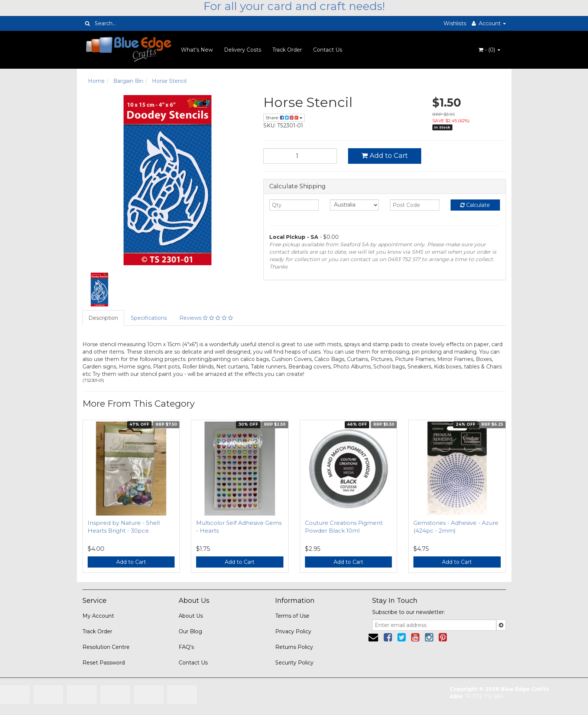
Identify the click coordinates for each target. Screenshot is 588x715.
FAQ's (186, 647)
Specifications (149, 318)
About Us (191, 616)
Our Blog (190, 631)
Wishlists (455, 23)
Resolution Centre (106, 647)
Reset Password (104, 663)
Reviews (206, 318)
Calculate (475, 205)
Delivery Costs (243, 50)
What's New (197, 50)
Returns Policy (294, 647)
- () (489, 50)
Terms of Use (292, 616)
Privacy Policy (293, 631)
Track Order (287, 50)
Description (103, 318)
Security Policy (294, 663)
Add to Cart (385, 156)
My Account (98, 616)
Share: (284, 118)
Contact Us (328, 50)
